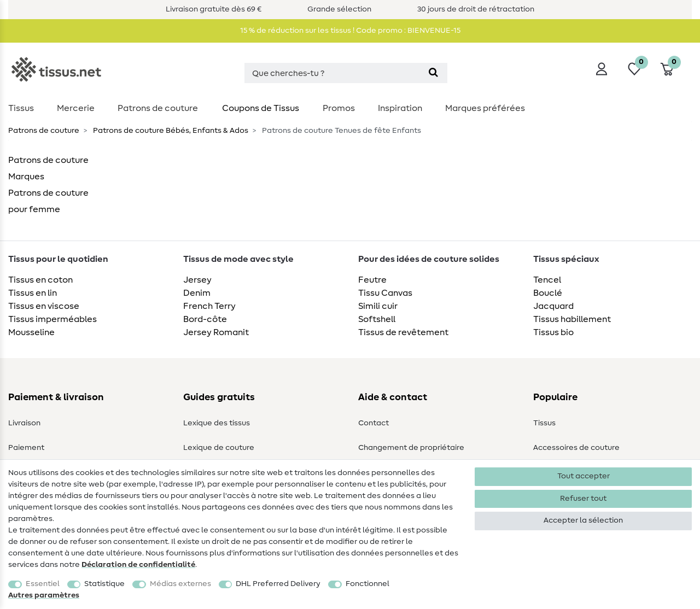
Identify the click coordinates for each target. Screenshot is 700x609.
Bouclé (548, 293)
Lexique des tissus (217, 423)
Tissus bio (553, 332)
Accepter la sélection (583, 520)
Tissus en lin (33, 293)
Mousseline (31, 332)
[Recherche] (433, 73)
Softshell (377, 319)
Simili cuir (378, 306)
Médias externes (180, 584)
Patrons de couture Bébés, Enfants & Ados (170, 131)
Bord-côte (205, 319)
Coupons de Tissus (261, 108)
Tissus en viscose (44, 306)
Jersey (197, 280)
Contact (374, 423)
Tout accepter (584, 476)
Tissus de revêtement (403, 332)
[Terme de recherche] (332, 73)
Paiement (26, 448)
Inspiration (400, 108)
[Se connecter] (602, 69)
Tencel (547, 280)
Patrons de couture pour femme (48, 201)
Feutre (372, 280)
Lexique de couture (219, 448)
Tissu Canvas (385, 293)
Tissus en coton (40, 280)
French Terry (209, 306)
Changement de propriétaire (411, 448)
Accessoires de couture (576, 448)
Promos (339, 108)
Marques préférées (485, 108)
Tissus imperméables (52, 319)
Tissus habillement (572, 319)
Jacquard (553, 306)
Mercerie (76, 108)
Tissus (21, 108)
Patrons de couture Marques (48, 168)
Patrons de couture (158, 108)
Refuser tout (583, 499)
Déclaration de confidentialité (138, 565)
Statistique (104, 584)
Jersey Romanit (216, 332)
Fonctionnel (367, 584)
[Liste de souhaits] (634, 69)
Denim (197, 293)
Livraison (24, 423)
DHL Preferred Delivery (278, 584)
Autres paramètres (44, 595)
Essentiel (43, 584)
